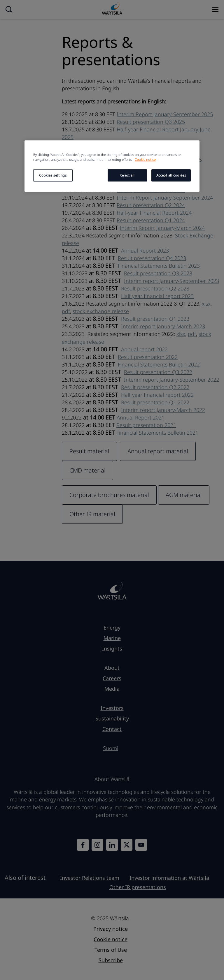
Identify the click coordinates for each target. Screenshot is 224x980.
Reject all (127, 175)
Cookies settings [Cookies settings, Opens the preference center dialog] (53, 175)
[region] (112, 166)
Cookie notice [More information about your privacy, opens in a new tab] (145, 159)
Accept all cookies (171, 175)
